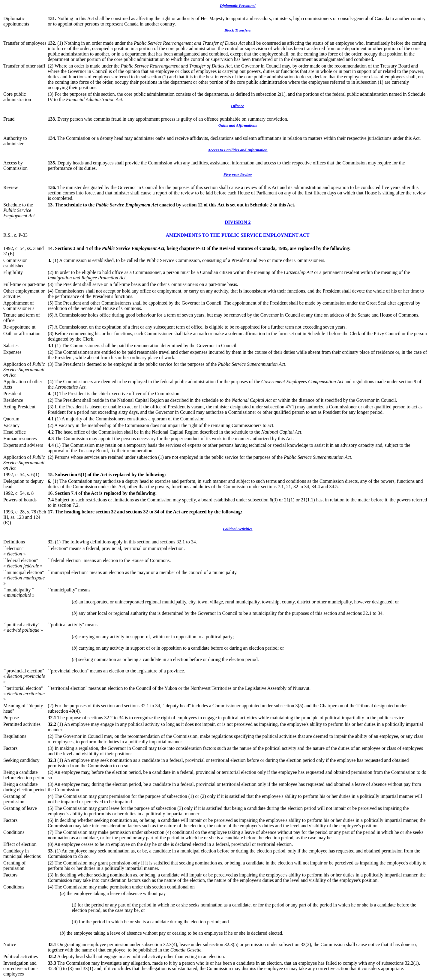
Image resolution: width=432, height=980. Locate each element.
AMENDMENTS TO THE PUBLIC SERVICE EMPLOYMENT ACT (238, 235)
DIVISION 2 (238, 222)
